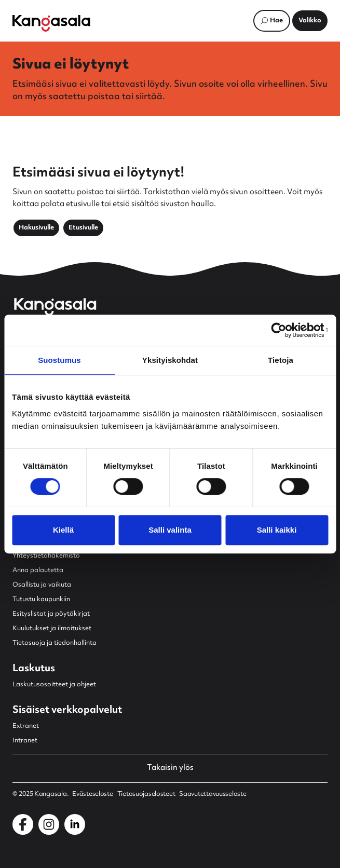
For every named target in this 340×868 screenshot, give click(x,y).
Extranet (26, 726)
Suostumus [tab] (59, 360)
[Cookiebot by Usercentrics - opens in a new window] (283, 330)
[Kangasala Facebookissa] (23, 824)
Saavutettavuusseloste (213, 794)
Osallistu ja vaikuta (42, 585)
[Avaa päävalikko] (310, 21)
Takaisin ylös (170, 768)
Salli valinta (170, 530)
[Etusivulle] (51, 23)
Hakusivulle (36, 228)
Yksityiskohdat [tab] (170, 360)
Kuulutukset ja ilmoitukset (52, 629)
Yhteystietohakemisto (46, 556)
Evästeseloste (92, 794)
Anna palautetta (38, 571)
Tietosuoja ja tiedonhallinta (55, 643)
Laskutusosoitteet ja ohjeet (54, 685)
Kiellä (63, 530)
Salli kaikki (277, 530)
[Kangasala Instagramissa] (49, 824)
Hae (276, 21)
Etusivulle (83, 228)
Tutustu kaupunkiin (41, 600)
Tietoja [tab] (281, 360)
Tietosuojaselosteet (146, 794)
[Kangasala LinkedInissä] (75, 824)
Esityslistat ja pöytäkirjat (51, 614)
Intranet (25, 741)
